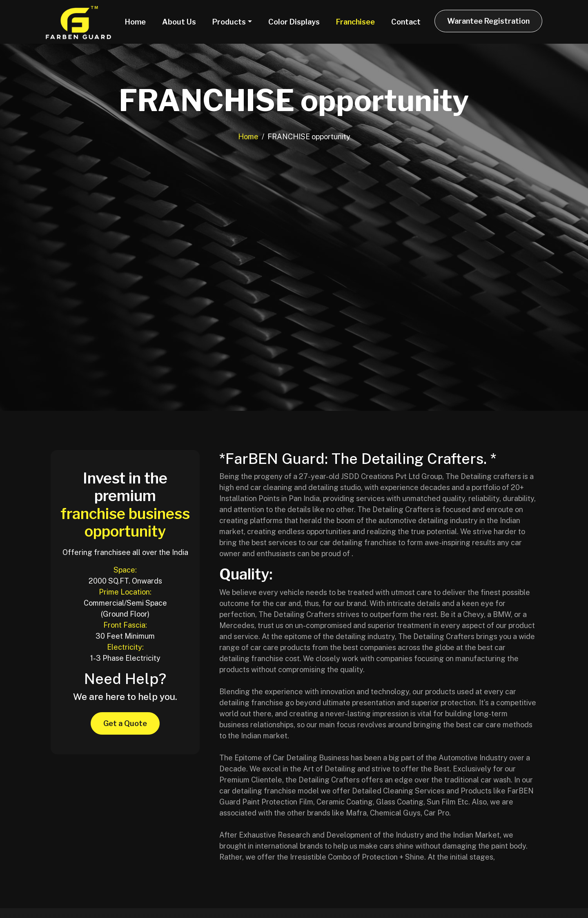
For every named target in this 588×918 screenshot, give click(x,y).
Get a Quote (125, 723)
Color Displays (294, 22)
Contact (406, 22)
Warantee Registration (488, 21)
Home (135, 22)
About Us (179, 22)
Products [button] (229, 22)
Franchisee (355, 22)
